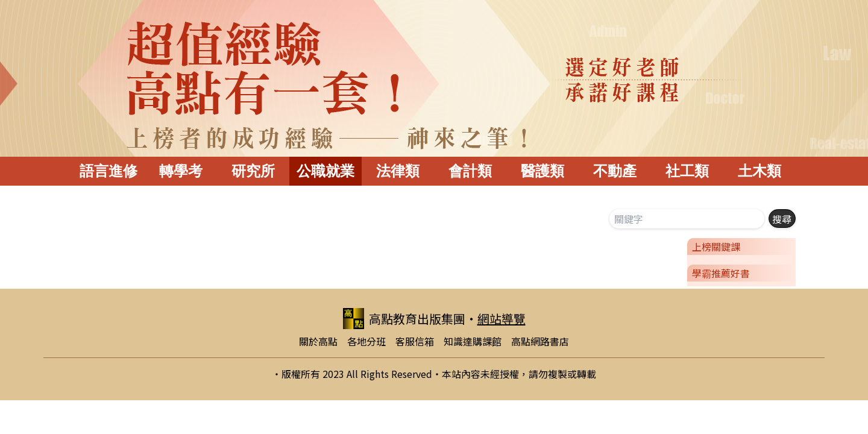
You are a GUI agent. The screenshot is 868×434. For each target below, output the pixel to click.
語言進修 (108, 171)
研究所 (253, 171)
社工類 (687, 171)
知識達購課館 (473, 341)
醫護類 (542, 171)
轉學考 (181, 171)
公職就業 (325, 171)
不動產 (615, 171)
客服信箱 (415, 341)
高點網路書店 (540, 341)
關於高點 (318, 341)
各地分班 (366, 341)
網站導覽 (502, 319)
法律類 (398, 171)
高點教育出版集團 (404, 319)
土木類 (759, 171)
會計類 (470, 171)
